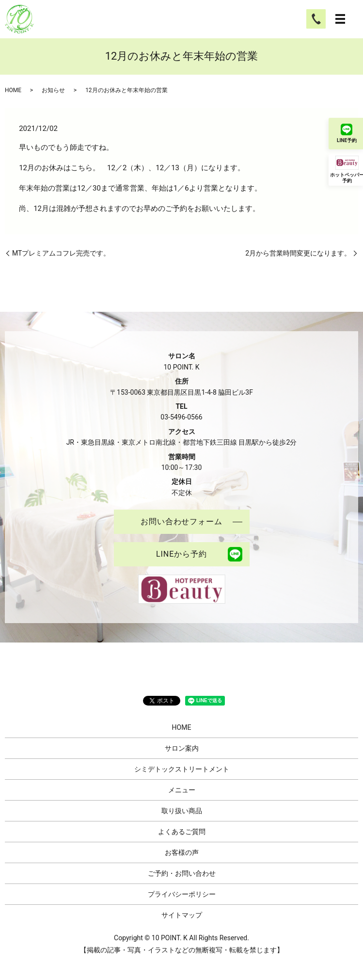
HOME (13, 90)
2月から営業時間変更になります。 (298, 253)
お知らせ (53, 90)
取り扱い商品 (182, 811)
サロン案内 (182, 748)
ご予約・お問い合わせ (182, 873)
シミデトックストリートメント (182, 769)
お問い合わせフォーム (182, 522)
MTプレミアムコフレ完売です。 (61, 253)
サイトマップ (182, 915)
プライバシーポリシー (182, 894)
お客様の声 (182, 852)
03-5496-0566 (181, 417)
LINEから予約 (181, 554)
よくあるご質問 (182, 832)
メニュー (182, 790)
